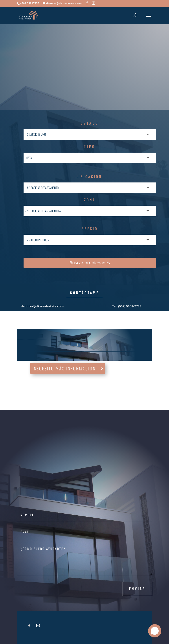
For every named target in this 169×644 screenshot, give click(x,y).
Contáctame (84, 293)
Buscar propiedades (90, 263)
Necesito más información (65, 368)
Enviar (137, 589)
